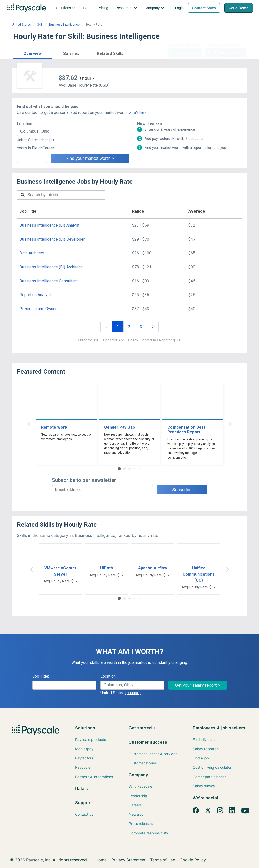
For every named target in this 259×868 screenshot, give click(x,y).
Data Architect (32, 253)
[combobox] (73, 131)
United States (21, 25)
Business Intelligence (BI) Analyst (49, 225)
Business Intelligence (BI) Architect (51, 267)
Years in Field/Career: (36, 148)
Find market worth (225, 53)
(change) (47, 140)
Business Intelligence (64, 25)
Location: (25, 124)
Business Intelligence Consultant (49, 281)
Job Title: (41, 676)
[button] (33, 53)
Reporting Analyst (35, 295)
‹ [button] (29, 423)
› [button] (230, 423)
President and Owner (38, 309)
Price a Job (185, 53)
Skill (40, 25)
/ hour (85, 78)
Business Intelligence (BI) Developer (52, 239)
